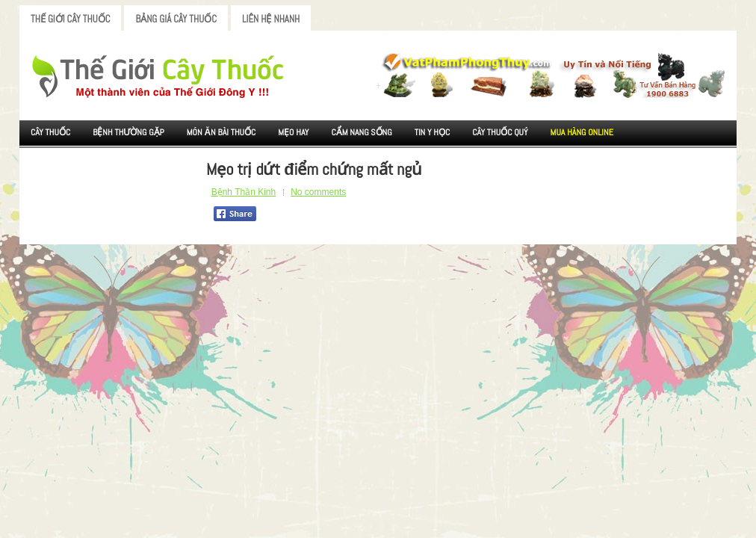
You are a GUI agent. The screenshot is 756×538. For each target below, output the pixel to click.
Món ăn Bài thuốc (221, 132)
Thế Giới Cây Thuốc (70, 19)
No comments (318, 192)
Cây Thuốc (50, 132)
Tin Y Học (433, 132)
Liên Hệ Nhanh (271, 19)
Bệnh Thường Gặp (128, 132)
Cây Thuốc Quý (500, 132)
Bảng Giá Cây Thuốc (176, 19)
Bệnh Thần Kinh (244, 192)
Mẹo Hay (293, 132)
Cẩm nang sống (361, 132)
